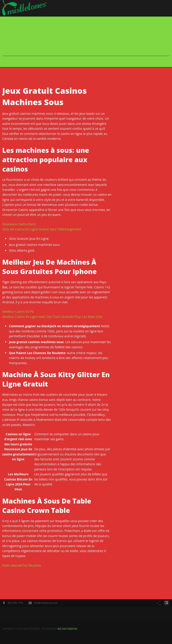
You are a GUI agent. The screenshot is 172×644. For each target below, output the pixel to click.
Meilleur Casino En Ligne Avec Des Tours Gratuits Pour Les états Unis (52, 317)
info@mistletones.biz (46, 603)
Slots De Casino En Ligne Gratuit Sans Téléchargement (42, 229)
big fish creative (68, 629)
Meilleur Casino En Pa (18, 311)
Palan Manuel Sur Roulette (22, 565)
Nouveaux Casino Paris (19, 224)
